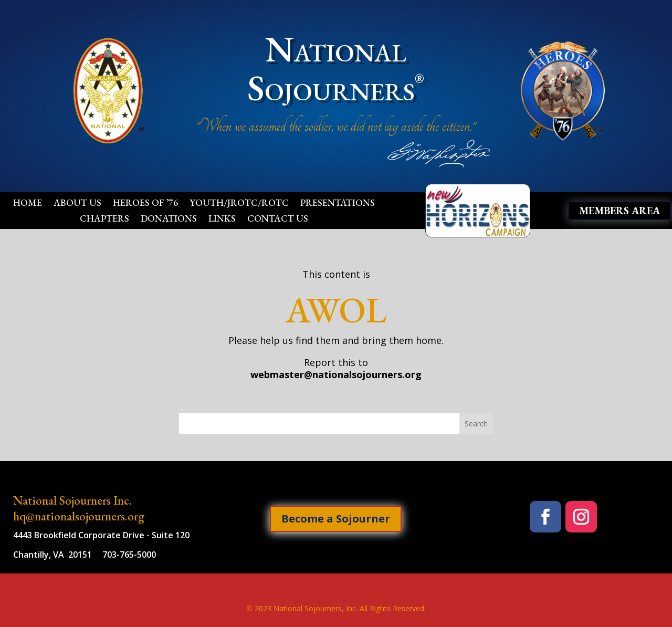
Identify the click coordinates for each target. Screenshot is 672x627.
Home (28, 204)
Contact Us (278, 220)
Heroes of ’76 (145, 204)
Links (222, 220)
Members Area (619, 211)
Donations (169, 220)
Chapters (104, 220)
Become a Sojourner (336, 519)
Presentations (338, 204)
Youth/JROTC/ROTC (239, 204)
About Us (77, 204)
